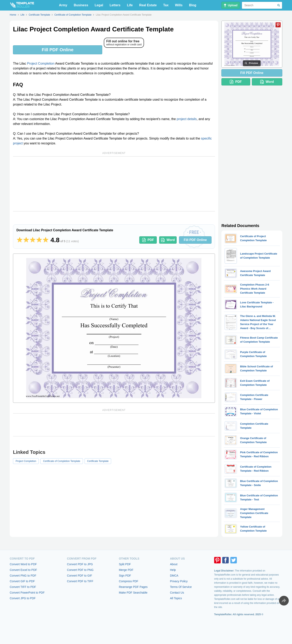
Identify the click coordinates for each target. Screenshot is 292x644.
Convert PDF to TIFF (80, 581)
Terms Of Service (181, 587)
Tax (166, 5)
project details (187, 119)
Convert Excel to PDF (23, 570)
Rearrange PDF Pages (133, 587)
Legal (99, 5)
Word (168, 240)
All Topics (176, 598)
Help (173, 570)
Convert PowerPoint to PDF (27, 593)
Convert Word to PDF (23, 564)
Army (63, 5)
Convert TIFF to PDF (23, 587)
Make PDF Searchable (133, 593)
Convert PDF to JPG (80, 564)
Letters (115, 5)
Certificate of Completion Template (62, 461)
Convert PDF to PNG (80, 570)
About (174, 564)
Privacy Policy (179, 581)
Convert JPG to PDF (23, 598)
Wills (179, 5)
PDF (148, 240)
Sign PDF (125, 576)
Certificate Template (98, 461)
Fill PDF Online (58, 50)
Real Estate (148, 5)
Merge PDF (126, 570)
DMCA (174, 576)
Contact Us (177, 593)
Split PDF (125, 564)
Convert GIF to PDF (22, 581)
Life (130, 5)
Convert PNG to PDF (23, 576)
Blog (193, 5)
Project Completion (41, 63)
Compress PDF (129, 581)
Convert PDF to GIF (79, 576)
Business (81, 5)
